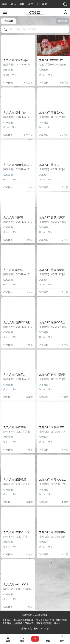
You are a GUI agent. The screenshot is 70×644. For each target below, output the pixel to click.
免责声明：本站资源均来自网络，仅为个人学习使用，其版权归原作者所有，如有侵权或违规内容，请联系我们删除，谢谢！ (35, 622)
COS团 (44, 615)
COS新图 (8, 70)
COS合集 (43, 70)
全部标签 (9, 21)
